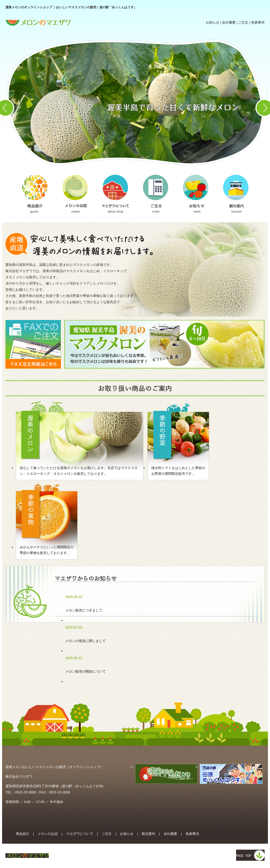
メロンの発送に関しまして (86, 641)
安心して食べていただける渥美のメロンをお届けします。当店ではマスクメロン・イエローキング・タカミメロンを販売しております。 (79, 471)
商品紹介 (23, 834)
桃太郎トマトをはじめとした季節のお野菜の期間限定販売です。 (178, 471)
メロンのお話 (48, 834)
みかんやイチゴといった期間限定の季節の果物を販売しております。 (47, 550)
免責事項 (258, 22)
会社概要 (229, 22)
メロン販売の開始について (86, 671)
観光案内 (148, 834)
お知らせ (212, 22)
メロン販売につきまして (84, 610)
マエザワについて (80, 834)
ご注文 (243, 22)
